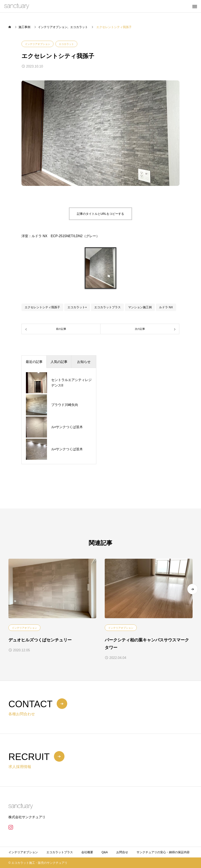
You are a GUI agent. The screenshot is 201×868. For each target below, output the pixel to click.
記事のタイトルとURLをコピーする (100, 214)
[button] (193, 589)
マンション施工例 (140, 307)
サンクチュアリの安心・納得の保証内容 (163, 852)
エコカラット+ (77, 307)
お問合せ (122, 852)
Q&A (105, 852)
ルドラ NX (166, 307)
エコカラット (66, 44)
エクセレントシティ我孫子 (42, 307)
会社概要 (87, 852)
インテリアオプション (38, 44)
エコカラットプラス (107, 307)
